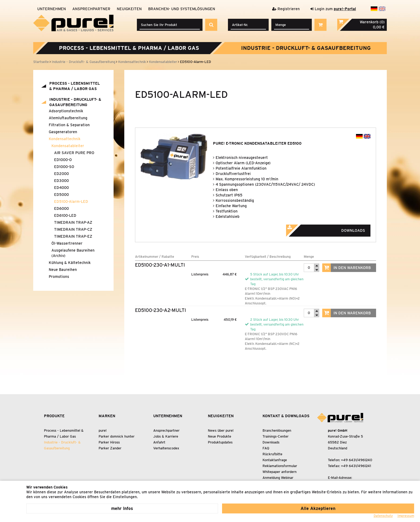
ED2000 (61, 174)
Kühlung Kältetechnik (70, 263)
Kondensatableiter (68, 146)
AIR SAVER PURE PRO (74, 153)
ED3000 (61, 181)
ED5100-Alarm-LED (71, 202)
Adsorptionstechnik (66, 111)
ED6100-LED (65, 215)
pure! (103, 430)
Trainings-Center (275, 436)
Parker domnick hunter (117, 436)
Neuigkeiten (129, 9)
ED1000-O (63, 160)
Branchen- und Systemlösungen (182, 9)
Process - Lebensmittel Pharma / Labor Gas (129, 48)
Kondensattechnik (65, 139)
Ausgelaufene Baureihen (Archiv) (73, 253)
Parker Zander (110, 448)
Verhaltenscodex (166, 448)
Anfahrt (159, 442)
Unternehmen (52, 9)
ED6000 (61, 208)
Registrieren (286, 9)
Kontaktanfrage (275, 460)
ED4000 (61, 188)
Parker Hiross (109, 442)
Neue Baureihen (63, 270)
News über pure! (221, 430)
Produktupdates (220, 442)
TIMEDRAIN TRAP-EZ (73, 236)
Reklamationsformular (280, 466)
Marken (107, 416)
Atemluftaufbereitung (68, 118)
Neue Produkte (220, 436)
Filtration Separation (69, 125)
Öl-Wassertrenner (67, 243)
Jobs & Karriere (166, 436)
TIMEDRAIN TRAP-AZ (73, 222)
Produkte (54, 416)
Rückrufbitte (272, 454)
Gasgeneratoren (63, 132)
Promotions (59, 277)
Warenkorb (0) (372, 22)
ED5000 (61, 195)
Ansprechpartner (91, 9)
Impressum (406, 516)
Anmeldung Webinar (278, 478)
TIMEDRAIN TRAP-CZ (73, 229)
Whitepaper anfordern (280, 472)
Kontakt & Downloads (286, 416)
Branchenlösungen (277, 430)
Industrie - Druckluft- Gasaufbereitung (306, 48)
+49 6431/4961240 (357, 460)
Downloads (333, 229)
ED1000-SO (64, 167)
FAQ (266, 448)
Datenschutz (383, 516)
